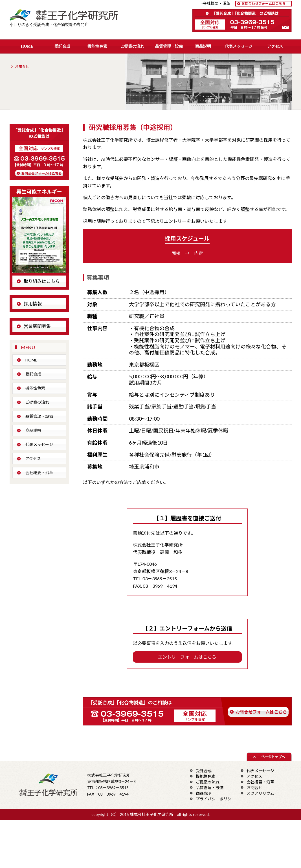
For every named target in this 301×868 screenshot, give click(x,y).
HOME (27, 46)
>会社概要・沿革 (217, 3)
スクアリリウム (260, 793)
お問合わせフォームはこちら (263, 4)
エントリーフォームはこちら (187, 657)
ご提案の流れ (132, 46)
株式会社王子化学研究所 (68, 16)
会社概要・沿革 (39, 473)
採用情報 (33, 304)
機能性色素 (97, 46)
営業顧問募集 (37, 326)
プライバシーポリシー (216, 799)
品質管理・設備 (169, 46)
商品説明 (203, 46)
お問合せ (254, 788)
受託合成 (62, 46)
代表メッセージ (239, 46)
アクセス (275, 46)
